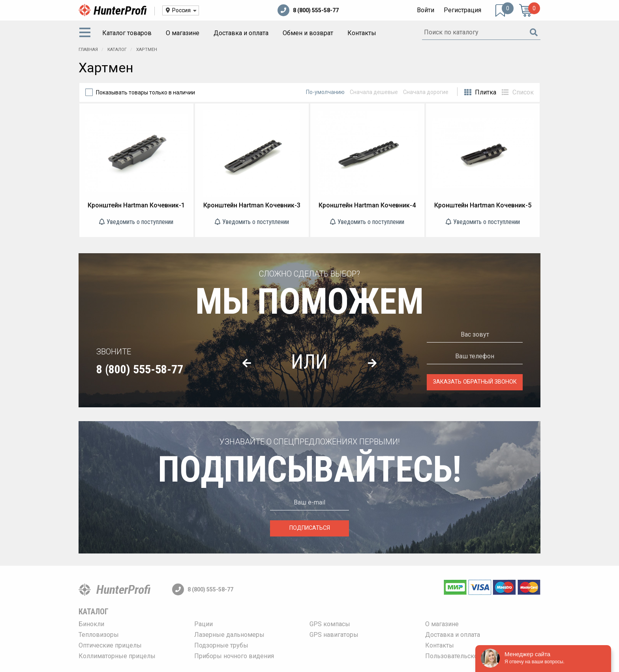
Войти (426, 10)
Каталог (94, 612)
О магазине (183, 33)
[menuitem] (86, 33)
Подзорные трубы (221, 645)
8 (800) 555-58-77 (308, 10)
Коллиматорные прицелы (117, 656)
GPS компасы (330, 624)
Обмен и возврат (308, 33)
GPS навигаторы (334, 635)
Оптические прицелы (110, 645)
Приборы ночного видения (234, 656)
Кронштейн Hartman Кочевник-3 (252, 205)
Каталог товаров (127, 33)
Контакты (362, 33)
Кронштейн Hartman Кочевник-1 (136, 205)
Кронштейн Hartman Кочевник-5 (483, 205)
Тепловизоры (99, 635)
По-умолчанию (325, 92)
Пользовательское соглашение (472, 656)
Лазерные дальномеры (229, 635)
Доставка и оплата (241, 33)
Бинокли (91, 624)
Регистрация (462, 10)
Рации (204, 624)
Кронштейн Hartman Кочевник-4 (367, 205)
